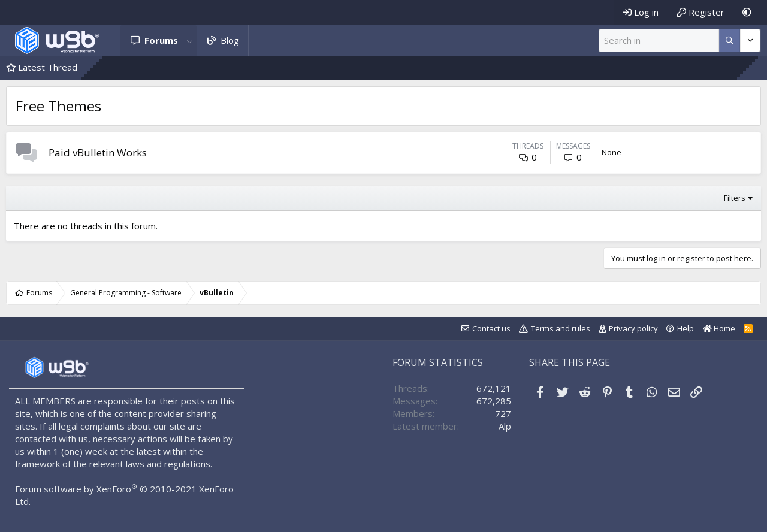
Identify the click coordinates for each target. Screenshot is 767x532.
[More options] (730, 40)
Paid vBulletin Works (98, 152)
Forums (161, 40)
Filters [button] (735, 198)
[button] (190, 40)
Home (719, 328)
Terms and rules (561, 328)
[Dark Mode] (747, 12)
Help (686, 328)
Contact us (491, 328)
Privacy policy (633, 328)
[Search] (659, 40)
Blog (230, 40)
